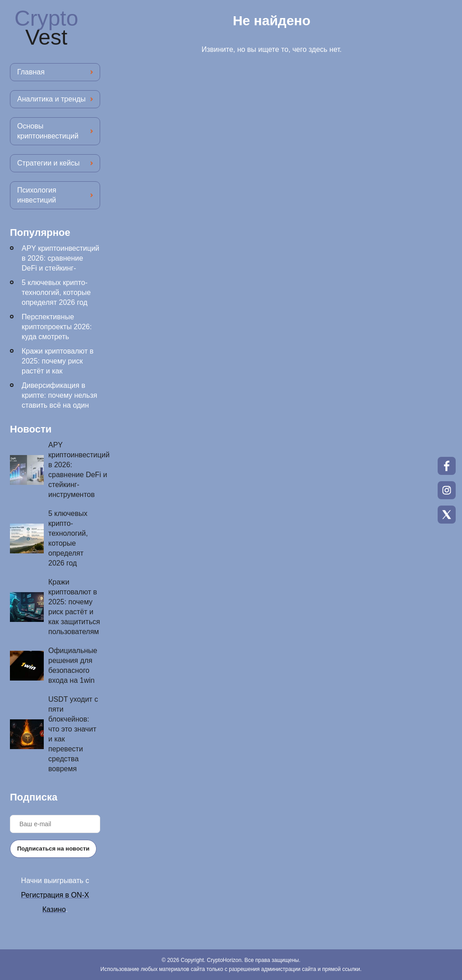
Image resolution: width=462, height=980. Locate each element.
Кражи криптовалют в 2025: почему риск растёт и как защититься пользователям (58, 371)
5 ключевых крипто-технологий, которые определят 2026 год (56, 292)
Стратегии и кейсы (48, 163)
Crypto (46, 28)
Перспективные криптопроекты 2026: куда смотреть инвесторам (57, 332)
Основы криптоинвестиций (48, 131)
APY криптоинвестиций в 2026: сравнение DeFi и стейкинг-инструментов (60, 263)
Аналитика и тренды (51, 99)
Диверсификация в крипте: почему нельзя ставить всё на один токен (59, 400)
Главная (31, 72)
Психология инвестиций (37, 195)
